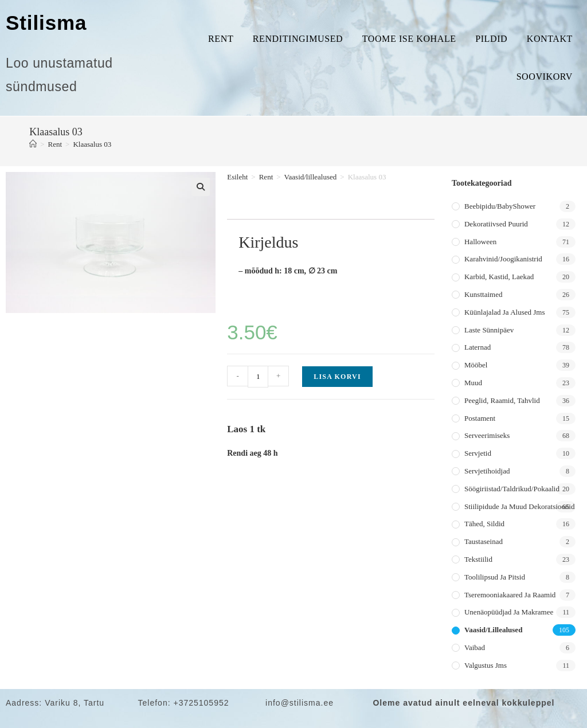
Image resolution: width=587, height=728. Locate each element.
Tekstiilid (478, 559)
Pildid (491, 39)
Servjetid (478, 453)
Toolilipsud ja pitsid (495, 577)
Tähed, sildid (484, 524)
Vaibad (475, 647)
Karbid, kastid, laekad (499, 277)
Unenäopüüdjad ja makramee (509, 612)
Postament (480, 418)
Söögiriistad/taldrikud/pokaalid (512, 489)
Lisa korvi (337, 377)
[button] (201, 187)
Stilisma (46, 23)
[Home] (33, 144)
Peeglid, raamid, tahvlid (502, 400)
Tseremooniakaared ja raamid (510, 595)
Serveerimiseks (487, 435)
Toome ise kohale (409, 39)
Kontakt (550, 39)
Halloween (480, 242)
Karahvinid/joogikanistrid (503, 259)
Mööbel (476, 365)
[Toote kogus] (258, 377)
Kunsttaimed (483, 294)
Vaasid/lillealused (311, 177)
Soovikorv (545, 77)
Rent (221, 39)
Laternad (478, 347)
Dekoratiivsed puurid (496, 224)
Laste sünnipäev (489, 330)
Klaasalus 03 (92, 144)
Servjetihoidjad (487, 471)
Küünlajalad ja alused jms (504, 312)
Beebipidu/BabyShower (500, 206)
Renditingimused (298, 39)
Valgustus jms (486, 665)
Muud (473, 383)
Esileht (237, 177)
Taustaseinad (484, 541)
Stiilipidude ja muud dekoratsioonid (519, 506)
